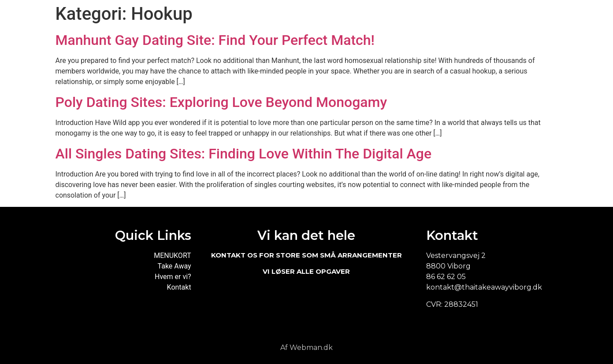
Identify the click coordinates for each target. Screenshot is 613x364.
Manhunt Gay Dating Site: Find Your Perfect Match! (215, 40)
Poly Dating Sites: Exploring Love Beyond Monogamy (221, 102)
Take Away (175, 266)
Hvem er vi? (173, 277)
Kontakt (179, 287)
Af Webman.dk (306, 347)
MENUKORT (172, 256)
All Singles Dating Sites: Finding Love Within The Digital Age (244, 154)
